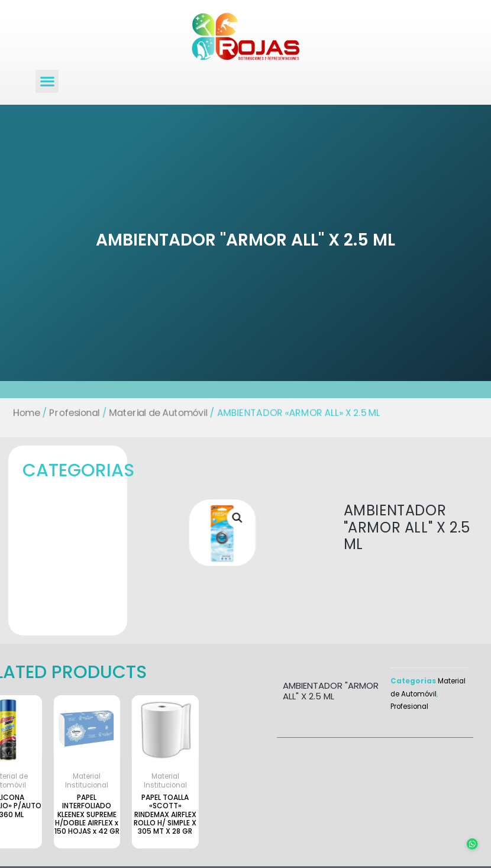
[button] (47, 81)
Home (18, 413)
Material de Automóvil (155, 413)
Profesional (68, 413)
